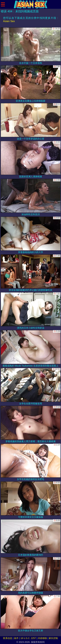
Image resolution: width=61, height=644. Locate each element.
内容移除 (42, 638)
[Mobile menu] (3, 4)
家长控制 (53, 638)
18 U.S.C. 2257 (28, 638)
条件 (16, 638)
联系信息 (8, 638)
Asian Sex (9, 21)
